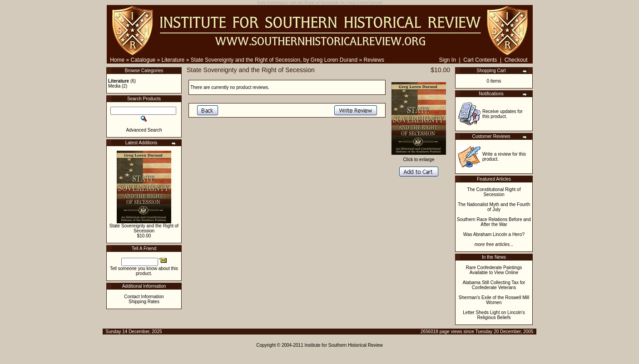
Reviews (374, 60)
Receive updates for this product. (503, 114)
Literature (173, 60)
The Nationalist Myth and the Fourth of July (494, 207)
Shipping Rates (144, 302)
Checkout (516, 60)
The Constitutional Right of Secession (494, 192)
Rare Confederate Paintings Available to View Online (494, 270)
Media (114, 86)
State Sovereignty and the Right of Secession (144, 228)
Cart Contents (480, 60)
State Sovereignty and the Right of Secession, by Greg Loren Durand (274, 60)
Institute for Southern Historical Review (344, 345)
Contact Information (144, 297)
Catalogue (143, 60)
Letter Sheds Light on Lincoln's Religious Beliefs (494, 315)
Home (117, 60)
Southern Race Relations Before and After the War (494, 222)
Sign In (447, 60)
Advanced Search (144, 130)
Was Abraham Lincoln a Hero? (494, 234)
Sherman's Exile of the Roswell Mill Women (494, 300)
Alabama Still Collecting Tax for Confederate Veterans (494, 285)
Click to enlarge (419, 157)
